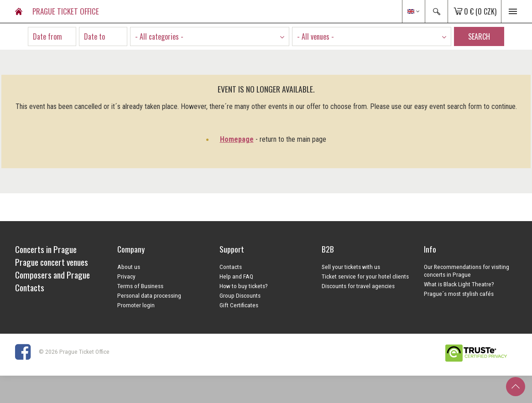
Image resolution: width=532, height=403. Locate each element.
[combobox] (210, 36)
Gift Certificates (239, 305)
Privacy (126, 276)
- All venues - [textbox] (316, 36)
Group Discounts (240, 295)
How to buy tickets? (244, 286)
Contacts (231, 267)
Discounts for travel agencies (358, 286)
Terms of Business (140, 286)
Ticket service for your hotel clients (365, 276)
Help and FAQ (236, 276)
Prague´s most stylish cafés (459, 294)
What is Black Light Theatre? (459, 284)
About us (129, 267)
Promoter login (136, 305)
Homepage (237, 139)
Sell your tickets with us (351, 267)
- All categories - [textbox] (159, 36)
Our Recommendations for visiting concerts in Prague (467, 271)
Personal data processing (149, 295)
